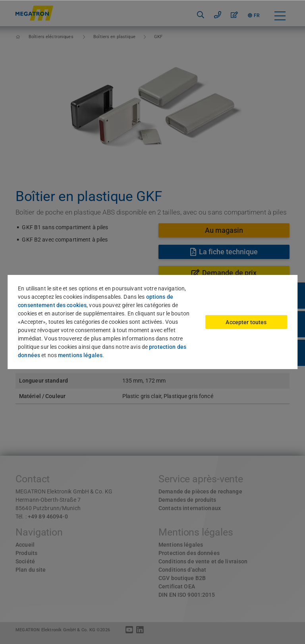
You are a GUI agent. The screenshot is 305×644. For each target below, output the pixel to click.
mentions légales (80, 355)
